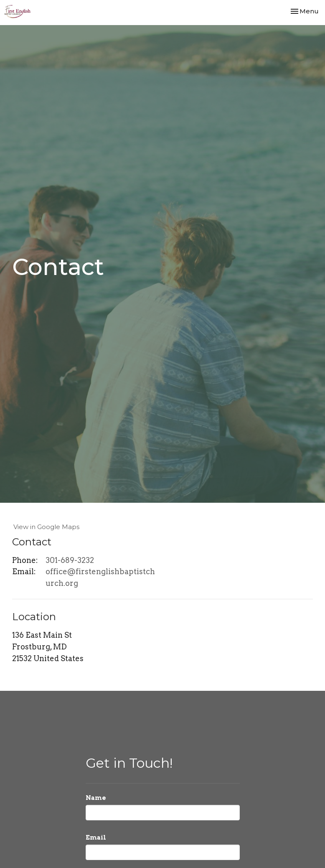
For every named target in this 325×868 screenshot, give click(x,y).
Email (96, 837)
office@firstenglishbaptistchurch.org (100, 577)
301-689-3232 (70, 560)
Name (96, 798)
